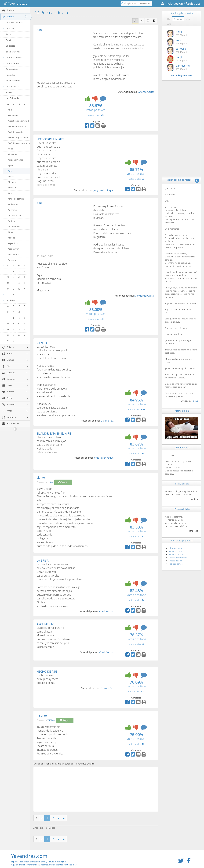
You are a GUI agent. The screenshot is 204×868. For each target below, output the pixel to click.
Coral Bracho (106, 611)
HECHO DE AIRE (47, 671)
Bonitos (10, 40)
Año (169, 24)
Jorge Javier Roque (104, 190)
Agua (10, 165)
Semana (178, 19)
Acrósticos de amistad (18, 121)
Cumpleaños (12, 69)
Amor (9, 34)
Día (169, 19)
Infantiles (10, 75)
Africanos (12, 154)
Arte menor (13, 254)
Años (10, 232)
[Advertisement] (63, 55)
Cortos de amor (13, 63)
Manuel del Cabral (144, 296)
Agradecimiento (15, 160)
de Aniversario (14, 215)
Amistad (10, 28)
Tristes (9, 92)
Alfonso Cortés (146, 92)
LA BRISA (43, 560)
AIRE (40, 30)
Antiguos (12, 221)
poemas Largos (13, 81)
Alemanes (12, 182)
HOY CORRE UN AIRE (50, 139)
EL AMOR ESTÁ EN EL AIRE (54, 433)
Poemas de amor (177, 554)
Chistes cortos (175, 548)
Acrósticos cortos (15, 132)
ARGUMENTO (46, 624)
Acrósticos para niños (17, 138)
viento (41, 477)
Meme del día (182, 411)
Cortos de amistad (15, 57)
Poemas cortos (176, 551)
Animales (12, 210)
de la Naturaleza (14, 86)
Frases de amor (176, 561)
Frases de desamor (178, 558)
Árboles (11, 238)
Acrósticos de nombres (18, 143)
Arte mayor (13, 249)
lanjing (50, 482)
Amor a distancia (15, 199)
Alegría (11, 176)
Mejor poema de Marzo (179, 180)
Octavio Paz (107, 421)
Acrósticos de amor (16, 126)
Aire (9, 171)
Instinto (42, 716)
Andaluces (12, 204)
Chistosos (11, 46)
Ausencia (12, 260)
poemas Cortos (13, 52)
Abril (9, 110)
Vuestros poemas (14, 23)
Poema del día (182, 509)
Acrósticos (12, 115)
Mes (188, 19)
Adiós (10, 149)
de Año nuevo (14, 227)
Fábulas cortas (176, 564)
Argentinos (13, 243)
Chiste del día (182, 448)
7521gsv (51, 720)
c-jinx (195, 401)
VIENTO (42, 343)
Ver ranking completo (181, 75)
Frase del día (182, 484)
